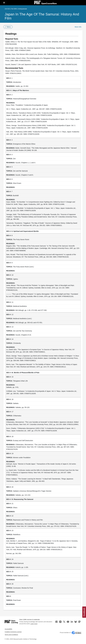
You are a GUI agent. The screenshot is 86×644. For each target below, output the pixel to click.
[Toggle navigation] (4, 3)
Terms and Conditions (11, 635)
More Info (78, 27)
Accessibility (8, 629)
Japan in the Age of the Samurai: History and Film (42, 16)
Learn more (34, 624)
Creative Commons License (13, 632)
